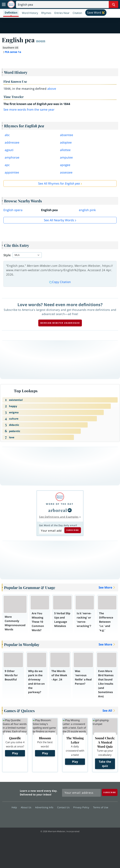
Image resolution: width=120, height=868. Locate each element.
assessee (66, 172)
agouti (9, 150)
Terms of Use (101, 807)
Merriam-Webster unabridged (60, 323)
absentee (67, 135)
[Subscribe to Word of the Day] (51, 531)
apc (7, 165)
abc (7, 135)
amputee (66, 157)
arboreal (58, 510)
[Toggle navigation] (4, 5)
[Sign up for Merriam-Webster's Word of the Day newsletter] (81, 793)
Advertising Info (45, 807)
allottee (65, 150)
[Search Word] (114, 5)
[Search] (67, 5)
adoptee (66, 142)
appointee (12, 172)
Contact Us (64, 807)
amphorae (12, 157)
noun (41, 41)
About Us (27, 807)
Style (7, 255)
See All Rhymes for (59, 183)
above (52, 89)
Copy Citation (60, 282)
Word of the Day (60, 504)
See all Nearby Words (59, 220)
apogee (65, 165)
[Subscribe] (110, 792)
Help (15, 807)
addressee (12, 142)
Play (15, 753)
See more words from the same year (29, 110)
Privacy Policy (82, 807)
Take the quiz (105, 764)
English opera (13, 210)
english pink (87, 210)
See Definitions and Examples (59, 517)
